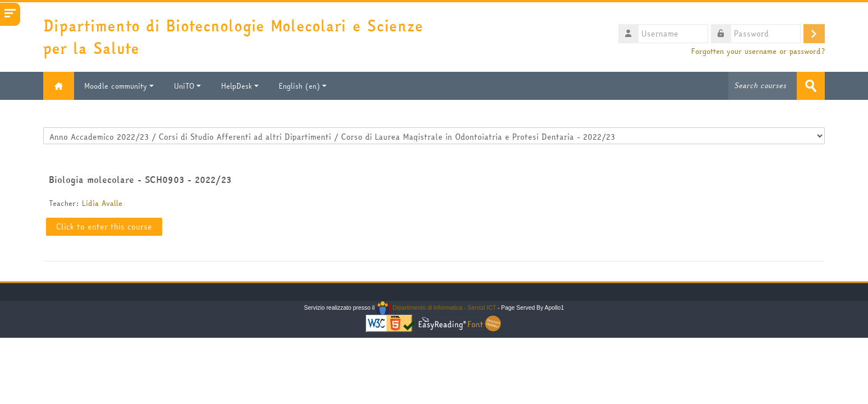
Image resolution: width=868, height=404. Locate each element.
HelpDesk (240, 86)
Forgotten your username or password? (758, 51)
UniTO (187, 86)
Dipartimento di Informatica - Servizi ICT (436, 308)
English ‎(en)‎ (303, 86)
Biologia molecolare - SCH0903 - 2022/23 (140, 180)
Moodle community (119, 86)
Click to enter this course (104, 227)
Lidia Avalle (102, 203)
